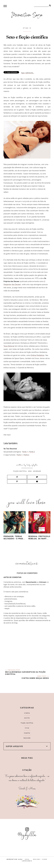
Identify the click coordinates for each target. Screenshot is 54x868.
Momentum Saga (15, 859)
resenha (27, 733)
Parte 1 (25, 452)
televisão (27, 738)
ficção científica (20, 471)
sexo (30, 471)
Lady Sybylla (32, 465)
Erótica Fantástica (38, 355)
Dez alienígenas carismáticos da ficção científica (25, 673)
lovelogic (27, 861)
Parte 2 (32, 452)
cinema (27, 713)
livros (27, 728)
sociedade (37, 471)
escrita (27, 718)
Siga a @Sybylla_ (28, 73)
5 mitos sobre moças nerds (35, 678)
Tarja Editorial (9, 346)
